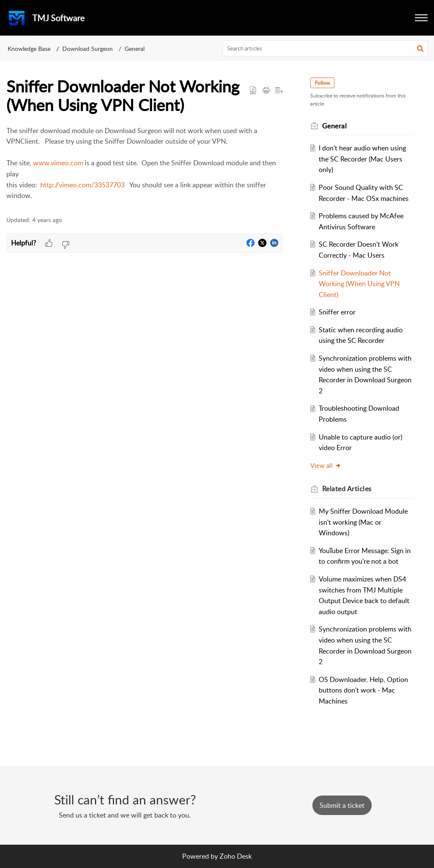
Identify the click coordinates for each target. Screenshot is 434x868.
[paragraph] (145, 163)
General (135, 49)
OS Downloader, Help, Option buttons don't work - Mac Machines (363, 690)
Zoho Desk (236, 856)
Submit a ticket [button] (342, 805)
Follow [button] (322, 83)
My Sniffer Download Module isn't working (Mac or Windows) (363, 522)
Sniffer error (337, 312)
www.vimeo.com (58, 163)
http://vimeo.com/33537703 (82, 185)
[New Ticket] (342, 805)
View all (326, 465)
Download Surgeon (88, 49)
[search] (325, 48)
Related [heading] (347, 489)
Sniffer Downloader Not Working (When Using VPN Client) (359, 284)
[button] (421, 18)
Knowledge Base (29, 49)
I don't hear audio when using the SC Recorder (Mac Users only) (362, 159)
